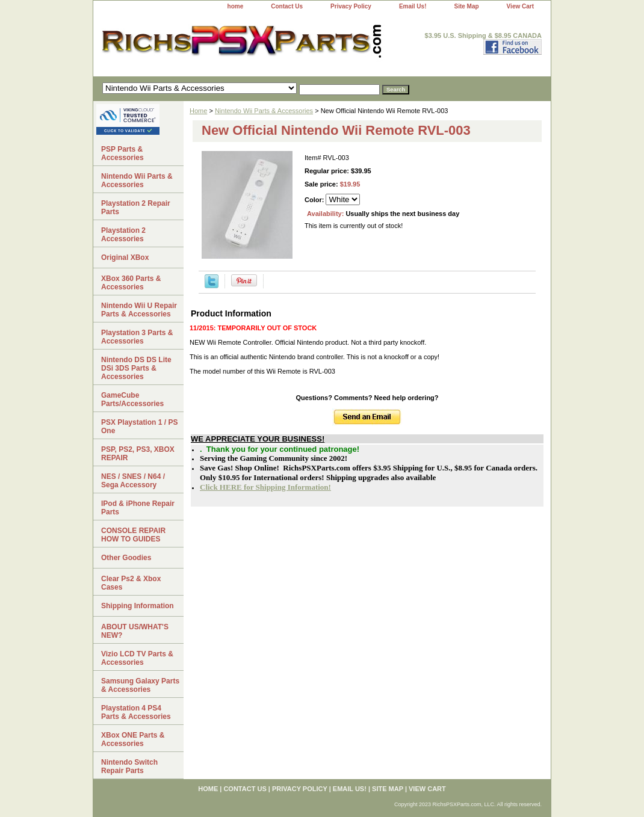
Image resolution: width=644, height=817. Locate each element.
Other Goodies (126, 558)
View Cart (520, 6)
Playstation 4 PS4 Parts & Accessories (136, 712)
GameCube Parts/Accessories (132, 399)
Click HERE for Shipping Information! (265, 487)
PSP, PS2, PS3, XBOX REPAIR (138, 454)
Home (198, 111)
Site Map (466, 6)
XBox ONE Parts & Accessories (133, 739)
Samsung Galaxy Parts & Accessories (140, 685)
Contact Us (287, 6)
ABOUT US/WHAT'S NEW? (135, 631)
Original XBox (125, 257)
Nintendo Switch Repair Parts (129, 766)
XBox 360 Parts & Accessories (131, 283)
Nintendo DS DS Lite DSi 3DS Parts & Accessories (136, 368)
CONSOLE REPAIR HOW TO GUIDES (133, 535)
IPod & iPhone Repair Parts (138, 508)
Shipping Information (138, 606)
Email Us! (413, 6)
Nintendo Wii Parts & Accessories (264, 111)
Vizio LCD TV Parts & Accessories (137, 658)
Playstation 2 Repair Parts (136, 208)
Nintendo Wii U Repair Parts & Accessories (139, 310)
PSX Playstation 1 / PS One (139, 427)
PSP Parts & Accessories (122, 153)
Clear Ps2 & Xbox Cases (131, 583)
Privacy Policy (351, 6)
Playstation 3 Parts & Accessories (137, 337)
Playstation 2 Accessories (123, 235)
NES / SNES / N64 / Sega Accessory (133, 481)
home (236, 6)
